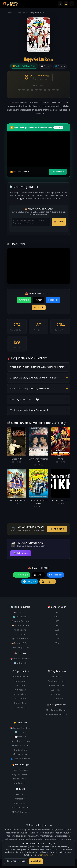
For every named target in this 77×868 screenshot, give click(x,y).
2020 (57, 634)
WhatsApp (24, 300)
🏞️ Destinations (20, 617)
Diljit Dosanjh (20, 690)
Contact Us (20, 799)
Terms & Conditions (20, 808)
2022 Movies (57, 699)
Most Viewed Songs (20, 741)
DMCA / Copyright (20, 812)
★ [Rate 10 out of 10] (58, 90)
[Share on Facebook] (56, 575)
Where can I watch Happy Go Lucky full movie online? (37, 367)
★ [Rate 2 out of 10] (24, 90)
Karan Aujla (20, 681)
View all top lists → (20, 647)
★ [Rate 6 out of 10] (41, 90)
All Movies (57, 677)
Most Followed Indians (57, 714)
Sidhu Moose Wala (20, 677)
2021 (57, 630)
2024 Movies (57, 690)
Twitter (39, 300)
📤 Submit (59, 222)
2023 (57, 621)
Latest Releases (57, 685)
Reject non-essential (16, 861)
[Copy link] (48, 582)
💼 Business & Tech (20, 643)
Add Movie (21, 553)
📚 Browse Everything (20, 659)
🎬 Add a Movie (20, 754)
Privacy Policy (20, 803)
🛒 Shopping (20, 630)
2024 (57, 617)
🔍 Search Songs (20, 746)
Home (10, 13)
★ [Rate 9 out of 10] (53, 90)
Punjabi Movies (20, 783)
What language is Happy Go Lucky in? (29, 410)
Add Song (57, 529)
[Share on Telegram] (30, 582)
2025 (57, 612)
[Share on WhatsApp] (21, 575)
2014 (25, 13)
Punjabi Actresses (20, 774)
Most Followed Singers (57, 710)
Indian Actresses (20, 770)
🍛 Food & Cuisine (20, 626)
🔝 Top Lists (20, 732)
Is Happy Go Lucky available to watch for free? (34, 378)
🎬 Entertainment (20, 639)
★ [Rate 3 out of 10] (28, 90)
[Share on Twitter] (39, 575)
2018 (57, 643)
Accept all (36, 861)
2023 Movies (57, 694)
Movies (18, 13)
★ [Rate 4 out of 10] (32, 90)
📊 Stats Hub (20, 737)
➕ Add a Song (20, 750)
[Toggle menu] (72, 4)
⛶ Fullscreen (58, 172)
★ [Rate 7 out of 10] (45, 90)
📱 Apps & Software (20, 621)
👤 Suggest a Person (20, 759)
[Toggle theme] (66, 4)
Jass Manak (20, 699)
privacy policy (46, 855)
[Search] (60, 4)
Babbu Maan (20, 703)
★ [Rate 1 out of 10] (19, 90)
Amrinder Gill (20, 707)
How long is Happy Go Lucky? (24, 399)
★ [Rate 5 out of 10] (36, 90)
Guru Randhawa (20, 694)
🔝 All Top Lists (20, 663)
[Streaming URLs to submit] (31, 222)
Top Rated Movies (57, 681)
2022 (57, 626)
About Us (20, 794)
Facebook (53, 300)
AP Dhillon (20, 685)
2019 (57, 639)
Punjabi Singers (20, 779)
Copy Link (39, 307)
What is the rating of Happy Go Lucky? (29, 389)
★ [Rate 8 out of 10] (49, 90)
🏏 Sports (20, 634)
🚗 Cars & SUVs (20, 612)
